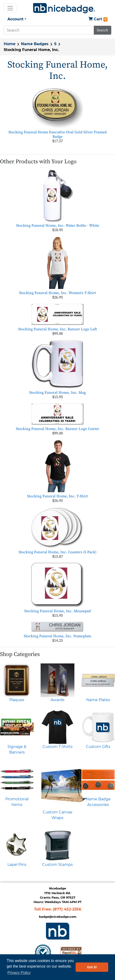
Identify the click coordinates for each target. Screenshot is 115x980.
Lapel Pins (17, 865)
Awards (57, 700)
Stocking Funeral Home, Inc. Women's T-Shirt (57, 293)
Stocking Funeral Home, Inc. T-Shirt (57, 496)
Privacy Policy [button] (19, 973)
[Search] (49, 30)
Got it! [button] (92, 967)
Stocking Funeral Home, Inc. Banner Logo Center (57, 429)
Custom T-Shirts (57, 747)
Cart (98, 19)
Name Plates (98, 700)
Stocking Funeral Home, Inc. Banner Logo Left (57, 329)
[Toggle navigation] (10, 8)
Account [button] (16, 19)
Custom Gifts (98, 747)
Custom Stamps (57, 865)
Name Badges (35, 44)
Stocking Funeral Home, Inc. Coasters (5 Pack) (57, 552)
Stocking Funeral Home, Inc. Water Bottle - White (58, 226)
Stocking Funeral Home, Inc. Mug (57, 393)
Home (10, 44)
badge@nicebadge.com (58, 917)
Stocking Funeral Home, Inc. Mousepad (57, 611)
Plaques (17, 700)
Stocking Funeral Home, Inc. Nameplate (57, 636)
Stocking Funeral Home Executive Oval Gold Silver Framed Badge (57, 134)
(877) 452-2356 (67, 909)
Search (103, 30)
